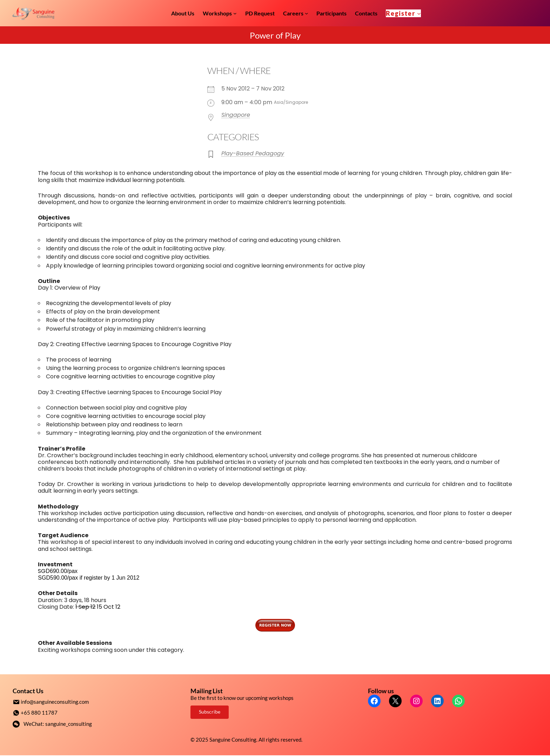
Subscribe (210, 712)
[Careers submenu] (307, 13)
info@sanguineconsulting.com (55, 702)
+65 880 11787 (39, 712)
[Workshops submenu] (235, 13)
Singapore (236, 115)
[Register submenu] (419, 13)
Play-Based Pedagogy (253, 153)
